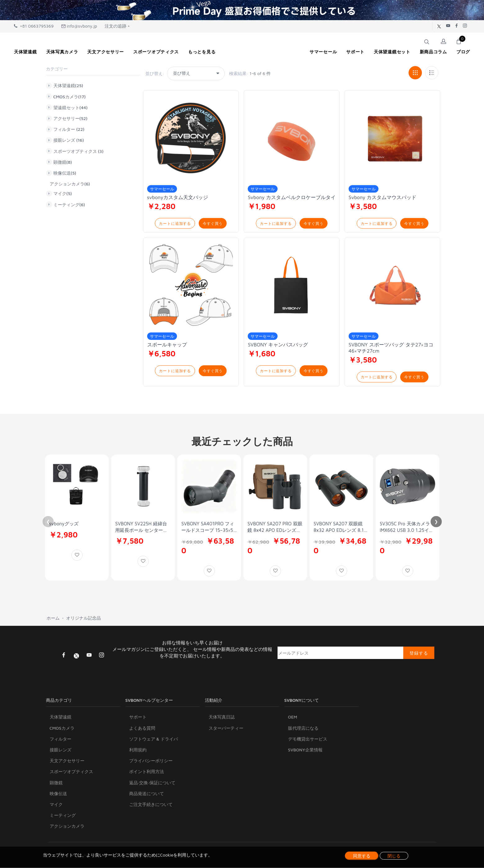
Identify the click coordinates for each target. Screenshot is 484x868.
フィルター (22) (69, 129)
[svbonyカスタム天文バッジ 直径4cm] (191, 138)
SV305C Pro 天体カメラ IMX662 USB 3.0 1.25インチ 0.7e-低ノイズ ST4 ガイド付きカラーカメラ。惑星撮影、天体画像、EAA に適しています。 (407, 528)
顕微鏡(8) (63, 162)
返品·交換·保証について (152, 783)
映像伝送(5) (65, 173)
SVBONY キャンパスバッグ (278, 345)
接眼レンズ (61, 751)
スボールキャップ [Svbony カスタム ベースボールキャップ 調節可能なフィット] (167, 345)
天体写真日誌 (222, 718)
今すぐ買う (213, 223)
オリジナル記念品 (84, 619)
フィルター (61, 740)
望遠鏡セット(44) (71, 107)
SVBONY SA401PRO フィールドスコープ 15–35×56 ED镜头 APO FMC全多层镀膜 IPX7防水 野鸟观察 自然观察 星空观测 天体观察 (209, 528)
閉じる (394, 856)
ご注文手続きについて (151, 805)
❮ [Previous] (48, 522)
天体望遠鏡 (61, 718)
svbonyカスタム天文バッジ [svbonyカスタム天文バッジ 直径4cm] (178, 197)
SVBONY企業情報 (305, 751)
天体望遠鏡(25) (68, 86)
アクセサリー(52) (70, 118)
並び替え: (155, 73)
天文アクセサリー (67, 761)
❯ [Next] (436, 522)
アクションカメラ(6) (70, 184)
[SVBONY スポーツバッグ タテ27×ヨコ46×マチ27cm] (393, 286)
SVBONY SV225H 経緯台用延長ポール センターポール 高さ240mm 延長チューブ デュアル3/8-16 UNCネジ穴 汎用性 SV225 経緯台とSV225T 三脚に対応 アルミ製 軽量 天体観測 (143, 528)
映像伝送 (58, 794)
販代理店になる (303, 729)
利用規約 (138, 751)
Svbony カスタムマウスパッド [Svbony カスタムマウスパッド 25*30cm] (383, 197)
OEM (293, 718)
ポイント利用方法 (147, 772)
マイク (56, 805)
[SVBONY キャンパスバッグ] (292, 286)
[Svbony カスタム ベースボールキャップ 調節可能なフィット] (191, 286)
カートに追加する (175, 223)
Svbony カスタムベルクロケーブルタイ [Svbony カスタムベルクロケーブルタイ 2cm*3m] (292, 197)
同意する (362, 856)
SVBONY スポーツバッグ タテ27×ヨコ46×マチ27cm (391, 348)
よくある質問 (142, 729)
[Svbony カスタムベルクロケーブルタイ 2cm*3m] (292, 138)
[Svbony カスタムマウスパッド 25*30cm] (393, 138)
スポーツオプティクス (71, 772)
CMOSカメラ (62, 729)
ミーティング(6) (69, 204)
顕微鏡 (56, 783)
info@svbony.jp (79, 26)
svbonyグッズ (64, 524)
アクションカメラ (67, 827)
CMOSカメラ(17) (70, 96)
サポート (138, 718)
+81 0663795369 (34, 26)
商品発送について (147, 794)
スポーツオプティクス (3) (79, 151)
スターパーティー (226, 729)
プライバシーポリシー (151, 761)
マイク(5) (63, 194)
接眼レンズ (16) (69, 140)
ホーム (53, 619)
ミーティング (63, 816)
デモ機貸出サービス (308, 740)
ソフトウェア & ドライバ (154, 740)
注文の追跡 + (117, 26)
